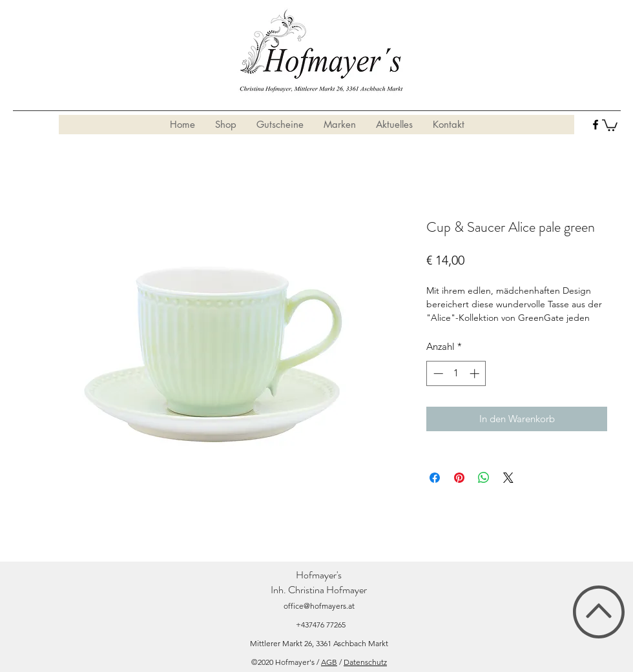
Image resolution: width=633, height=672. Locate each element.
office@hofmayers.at (319, 606)
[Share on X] (508, 478)
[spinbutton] (456, 373)
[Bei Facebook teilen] (435, 478)
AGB (329, 662)
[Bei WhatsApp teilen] (484, 478)
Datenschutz (365, 662)
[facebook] (596, 125)
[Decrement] (437, 373)
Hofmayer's (319, 575)
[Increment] (476, 373)
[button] (610, 125)
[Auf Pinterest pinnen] (459, 478)
